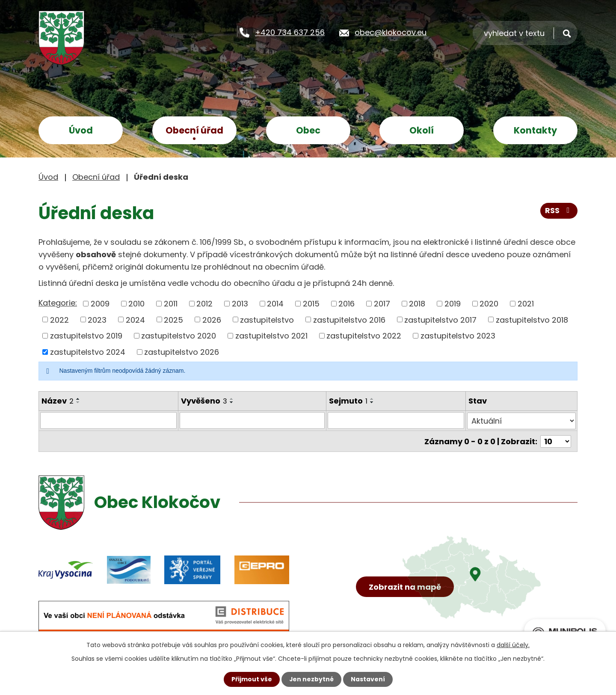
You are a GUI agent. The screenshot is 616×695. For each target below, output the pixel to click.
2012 (204, 304)
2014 (275, 304)
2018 (417, 304)
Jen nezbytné (311, 679)
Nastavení (368, 679)
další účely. (513, 645)
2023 (97, 319)
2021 (526, 304)
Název (58, 401)
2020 (489, 304)
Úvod (81, 130)
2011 (171, 304)
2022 (59, 319)
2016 (346, 304)
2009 (100, 304)
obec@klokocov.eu (391, 32)
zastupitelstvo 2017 (440, 319)
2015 (311, 304)
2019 (453, 304)
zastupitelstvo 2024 (88, 352)
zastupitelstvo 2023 (458, 336)
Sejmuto (349, 401)
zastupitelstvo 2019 (86, 336)
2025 (173, 319)
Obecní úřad (194, 130)
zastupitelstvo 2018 (532, 319)
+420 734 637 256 (290, 32)
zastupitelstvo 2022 (364, 336)
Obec (308, 130)
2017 (382, 304)
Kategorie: (58, 303)
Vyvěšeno (204, 401)
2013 (240, 304)
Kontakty (535, 130)
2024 (135, 319)
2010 (136, 304)
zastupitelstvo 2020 (179, 336)
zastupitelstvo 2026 (182, 352)
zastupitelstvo (267, 319)
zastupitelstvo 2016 (349, 319)
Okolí (422, 130)
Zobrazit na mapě (405, 588)
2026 (212, 319)
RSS (559, 211)
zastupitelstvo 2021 (271, 336)
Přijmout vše (251, 679)
